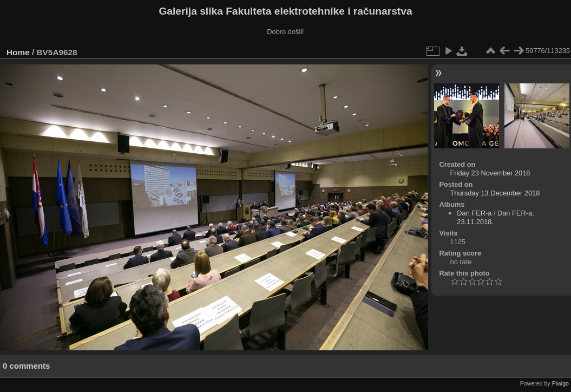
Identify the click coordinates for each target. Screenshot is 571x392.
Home (18, 52)
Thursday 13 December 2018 (495, 193)
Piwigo (560, 383)
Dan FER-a (474, 213)
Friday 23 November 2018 (490, 173)
